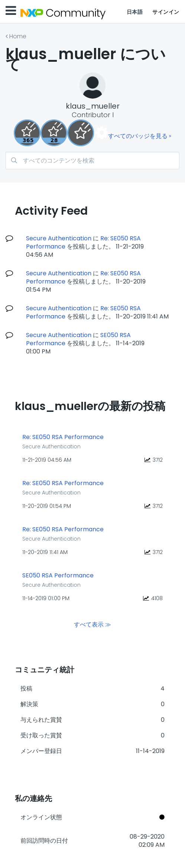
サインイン (166, 12)
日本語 (135, 12)
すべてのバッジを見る (138, 136)
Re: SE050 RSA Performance (63, 437)
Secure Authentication (59, 238)
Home (18, 36)
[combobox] (92, 161)
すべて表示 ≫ (92, 624)
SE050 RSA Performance (58, 576)
